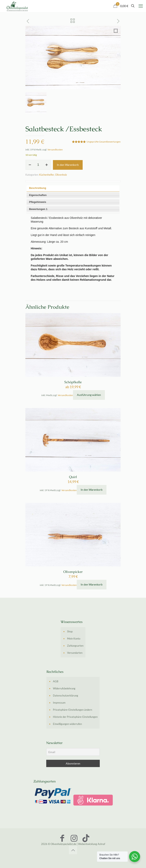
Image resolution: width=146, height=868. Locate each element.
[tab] (73, 188)
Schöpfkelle (73, 382)
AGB (56, 681)
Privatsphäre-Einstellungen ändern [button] (73, 710)
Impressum (59, 703)
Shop (70, 631)
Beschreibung (38, 188)
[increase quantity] (47, 165)
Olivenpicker (73, 572)
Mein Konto (74, 639)
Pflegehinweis (38, 202)
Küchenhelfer (47, 175)
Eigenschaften (38, 195)
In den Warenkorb (68, 165)
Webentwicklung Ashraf (92, 844)
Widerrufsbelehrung (64, 688)
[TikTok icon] (86, 838)
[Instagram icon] (74, 838)
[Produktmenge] (38, 165)
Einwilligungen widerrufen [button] (67, 724)
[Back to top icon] (73, 850)
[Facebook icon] (62, 838)
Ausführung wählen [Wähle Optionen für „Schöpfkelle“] (89, 395)
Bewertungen (38, 209)
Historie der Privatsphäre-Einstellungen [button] (75, 717)
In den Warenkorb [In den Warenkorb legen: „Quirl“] (92, 490)
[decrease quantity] (30, 165)
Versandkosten (55, 149)
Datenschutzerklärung (66, 696)
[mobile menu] (141, 6)
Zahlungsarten (75, 646)
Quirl (73, 477)
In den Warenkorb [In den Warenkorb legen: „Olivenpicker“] (92, 584)
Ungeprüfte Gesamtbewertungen (104, 142)
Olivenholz (61, 175)
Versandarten (75, 653)
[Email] (73, 752)
